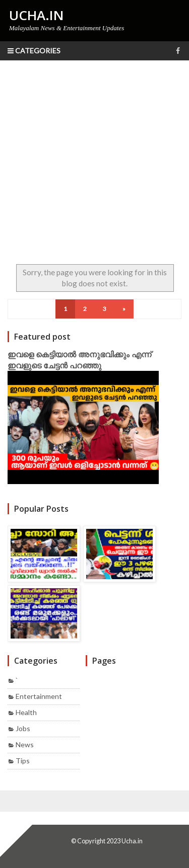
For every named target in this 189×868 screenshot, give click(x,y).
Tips (23, 761)
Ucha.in (132, 841)
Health (26, 712)
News (25, 744)
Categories (34, 51)
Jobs (23, 728)
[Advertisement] (94, 160)
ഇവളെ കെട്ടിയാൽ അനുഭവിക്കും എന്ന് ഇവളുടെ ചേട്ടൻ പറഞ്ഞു (79, 360)
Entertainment (39, 696)
